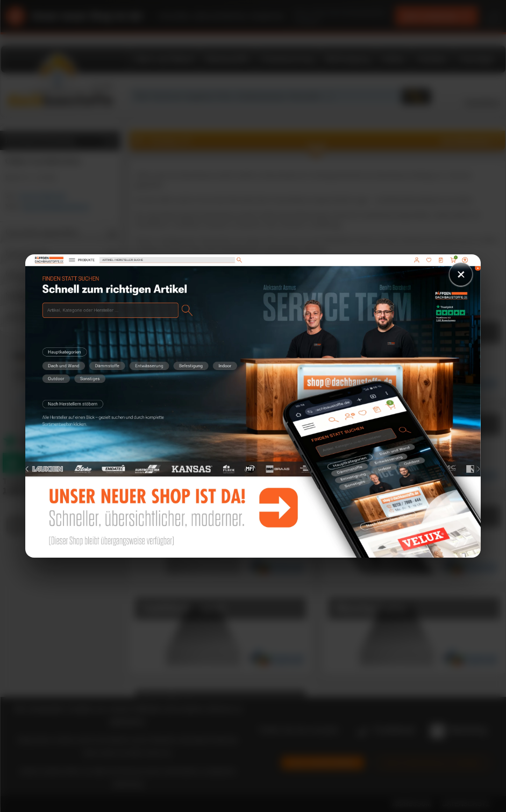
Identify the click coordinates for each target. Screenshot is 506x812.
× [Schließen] (461, 274)
